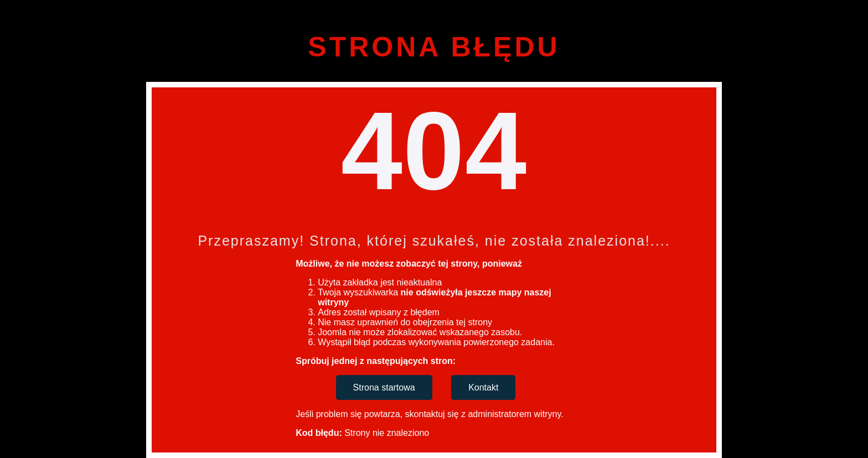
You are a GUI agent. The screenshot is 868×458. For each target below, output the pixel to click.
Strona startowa (384, 387)
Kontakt (483, 387)
